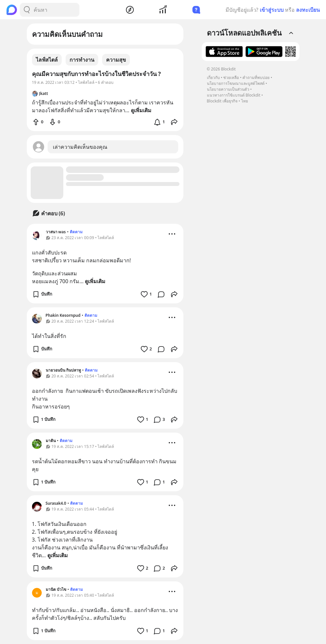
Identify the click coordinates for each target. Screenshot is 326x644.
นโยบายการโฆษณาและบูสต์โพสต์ (236, 83)
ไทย (245, 101)
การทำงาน (82, 60)
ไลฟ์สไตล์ (47, 60)
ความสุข (116, 60)
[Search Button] (27, 10)
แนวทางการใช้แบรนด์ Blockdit (234, 95)
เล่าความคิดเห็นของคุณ (80, 147)
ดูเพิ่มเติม (95, 281)
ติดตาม (76, 232)
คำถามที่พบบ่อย (256, 77)
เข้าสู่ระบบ (272, 10)
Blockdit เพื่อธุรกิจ (222, 101)
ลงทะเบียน (308, 10)
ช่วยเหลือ (231, 77)
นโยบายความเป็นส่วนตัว (228, 89)
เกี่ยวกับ (213, 77)
